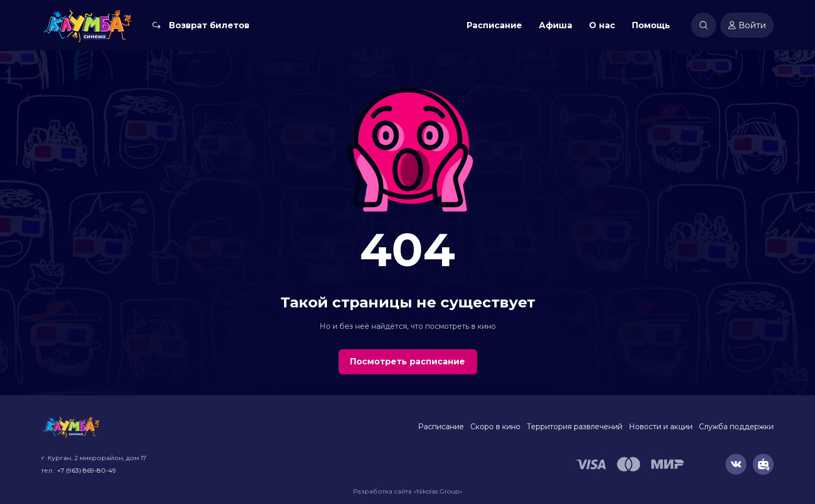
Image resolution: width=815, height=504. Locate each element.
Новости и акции (661, 427)
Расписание (494, 25)
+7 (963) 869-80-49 (87, 470)
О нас (602, 25)
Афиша (556, 25)
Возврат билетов (209, 25)
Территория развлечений (575, 427)
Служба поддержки (736, 427)
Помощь (651, 25)
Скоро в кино (495, 427)
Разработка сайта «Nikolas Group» (408, 491)
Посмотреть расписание (407, 362)
